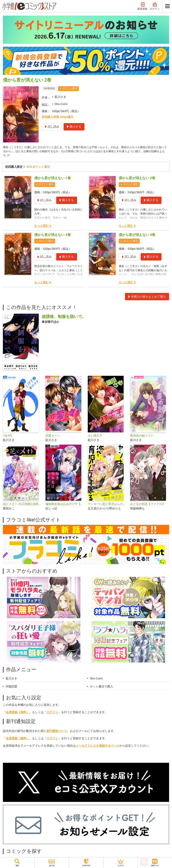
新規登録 (142, 6)
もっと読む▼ (43, 227)
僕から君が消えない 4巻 (137, 236)
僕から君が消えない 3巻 (53, 236)
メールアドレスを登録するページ (98, 747)
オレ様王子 (95, 437)
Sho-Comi (61, 104)
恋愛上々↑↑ (53, 437)
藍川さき (60, 97)
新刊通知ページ (57, 732)
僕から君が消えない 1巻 (53, 179)
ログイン (155, 6)
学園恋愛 (11, 687)
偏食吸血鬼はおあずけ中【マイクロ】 (65, 505)
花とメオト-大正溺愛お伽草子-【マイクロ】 (22, 505)
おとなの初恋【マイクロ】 (148, 505)
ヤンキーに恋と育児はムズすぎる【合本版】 (107, 505)
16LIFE (7, 437)
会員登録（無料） (17, 713)
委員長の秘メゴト (142, 437)
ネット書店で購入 (101, 687)
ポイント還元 (70, 88)
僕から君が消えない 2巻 (137, 179)
